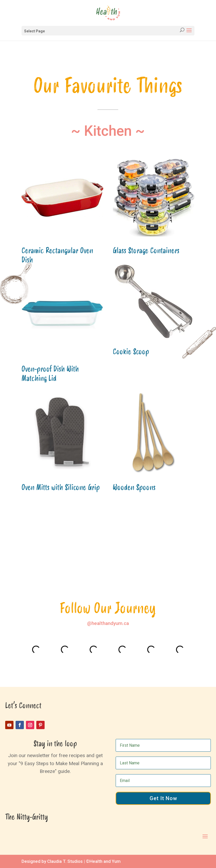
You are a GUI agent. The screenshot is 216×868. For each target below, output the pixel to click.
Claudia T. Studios (65, 861)
